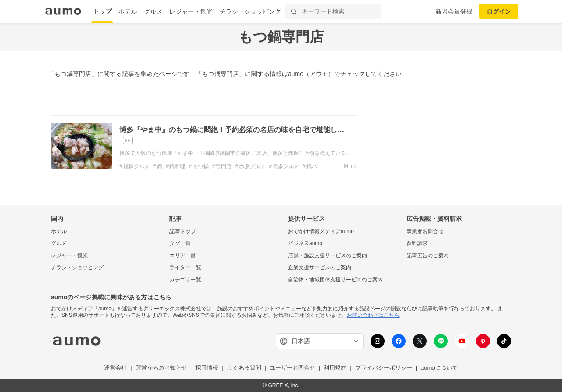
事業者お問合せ (425, 231)
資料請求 (417, 243)
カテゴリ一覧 (185, 280)
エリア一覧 (183, 255)
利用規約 (335, 368)
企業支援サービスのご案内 (320, 267)
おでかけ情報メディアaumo (321, 231)
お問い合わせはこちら (373, 315)
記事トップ (183, 231)
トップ (102, 11)
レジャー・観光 (191, 11)
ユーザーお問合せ (292, 368)
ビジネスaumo (305, 243)
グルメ (153, 11)
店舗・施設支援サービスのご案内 (328, 255)
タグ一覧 (180, 243)
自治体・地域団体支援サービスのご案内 (335, 280)
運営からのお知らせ (161, 368)
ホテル (128, 11)
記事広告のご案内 (428, 255)
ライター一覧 (185, 267)
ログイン (499, 11)
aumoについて (439, 368)
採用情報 (207, 368)
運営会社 (115, 368)
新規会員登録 (454, 11)
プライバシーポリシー (384, 368)
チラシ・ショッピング (250, 11)
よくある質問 (244, 368)
